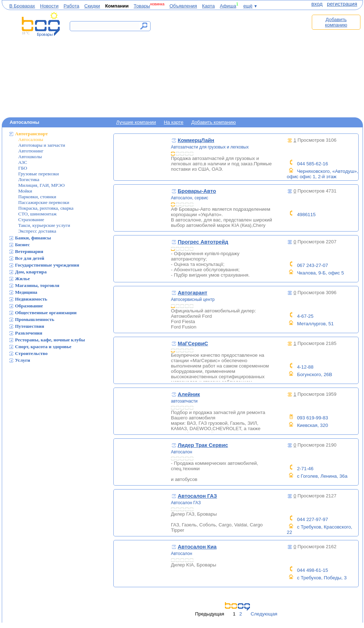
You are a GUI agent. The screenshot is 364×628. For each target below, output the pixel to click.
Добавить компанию (336, 22)
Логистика (29, 179)
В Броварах (22, 6)
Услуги (23, 360)
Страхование (31, 220)
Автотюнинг (31, 151)
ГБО (23, 168)
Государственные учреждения (47, 265)
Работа (72, 6)
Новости (49, 6)
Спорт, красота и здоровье (43, 347)
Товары (142, 6)
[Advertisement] (233, 63)
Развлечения (29, 333)
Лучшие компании (136, 122)
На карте (174, 122)
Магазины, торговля (37, 285)
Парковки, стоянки (37, 197)
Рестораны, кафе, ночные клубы (50, 340)
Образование (29, 306)
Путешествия (29, 326)
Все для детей (30, 258)
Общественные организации (46, 313)
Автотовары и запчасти (42, 145)
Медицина (26, 292)
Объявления (183, 6)
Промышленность (35, 319)
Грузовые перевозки (39, 174)
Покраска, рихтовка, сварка (46, 208)
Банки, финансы (33, 238)
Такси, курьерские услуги (44, 225)
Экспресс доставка (37, 231)
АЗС (23, 162)
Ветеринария (29, 251)
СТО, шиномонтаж (37, 214)
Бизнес (23, 245)
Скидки (92, 6)
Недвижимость (31, 299)
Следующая (264, 614)
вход (317, 4)
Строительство (31, 353)
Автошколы (30, 157)
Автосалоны (31, 139)
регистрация (342, 4)
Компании (117, 6)
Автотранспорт (31, 134)
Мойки (25, 191)
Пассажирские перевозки (44, 202)
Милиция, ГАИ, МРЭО (41, 185)
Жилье (22, 279)
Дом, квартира (31, 272)
